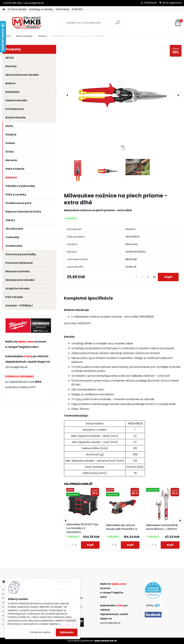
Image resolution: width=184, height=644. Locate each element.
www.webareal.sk (106, 641)
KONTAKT (78, 9)
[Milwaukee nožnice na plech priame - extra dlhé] (123, 95)
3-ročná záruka (17, 9)
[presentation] (67, 95)
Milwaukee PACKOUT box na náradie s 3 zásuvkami (82, 528)
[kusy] (142, 277)
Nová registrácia (172, 3)
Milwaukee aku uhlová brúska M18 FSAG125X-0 (122, 527)
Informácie (63, 9)
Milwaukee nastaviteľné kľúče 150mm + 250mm (162, 527)
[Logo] (26, 23)
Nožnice (43, 36)
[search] (118, 24)
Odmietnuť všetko (40, 632)
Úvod (8, 36)
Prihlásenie (150, 3)
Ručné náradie (24, 36)
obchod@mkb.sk (16, 367)
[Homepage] (4, 9)
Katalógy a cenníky (41, 9)
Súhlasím (67, 632)
